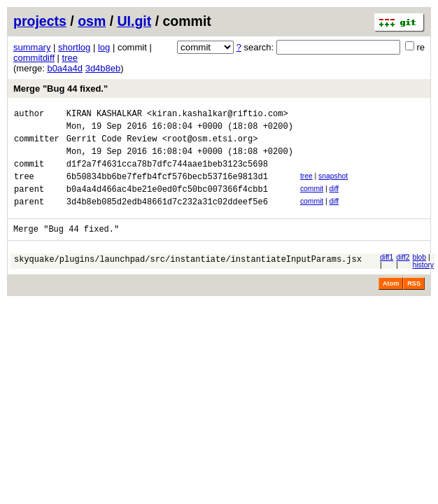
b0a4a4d (65, 68)
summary (32, 47)
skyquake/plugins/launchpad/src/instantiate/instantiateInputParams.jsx (188, 280)
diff (334, 201)
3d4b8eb (103, 68)
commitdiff (34, 58)
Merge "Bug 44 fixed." (61, 89)
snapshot (333, 187)
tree (70, 58)
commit (312, 201)
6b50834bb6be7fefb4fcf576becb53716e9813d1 (167, 189)
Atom (391, 302)
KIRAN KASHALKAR (104, 115)
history (423, 284)
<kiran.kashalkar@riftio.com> (218, 115)
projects (40, 21)
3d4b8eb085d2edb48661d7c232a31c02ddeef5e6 (167, 218)
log (104, 47)
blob (420, 276)
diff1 (387, 276)
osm (92, 21)
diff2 (403, 276)
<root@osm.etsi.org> (210, 145)
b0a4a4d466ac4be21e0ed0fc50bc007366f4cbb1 (167, 203)
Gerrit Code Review (112, 145)
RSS (414, 302)
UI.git (135, 21)
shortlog (74, 47)
